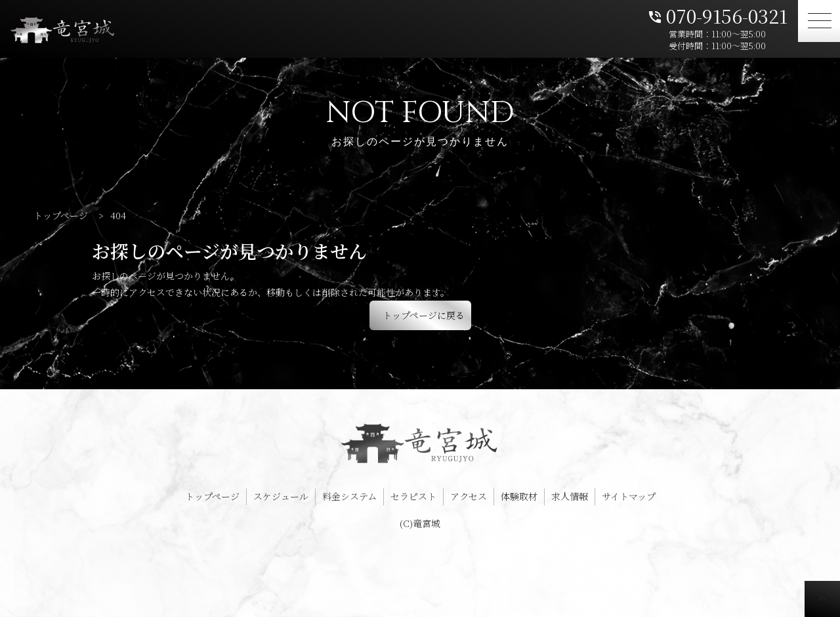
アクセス (469, 496)
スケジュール (281, 496)
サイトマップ (629, 496)
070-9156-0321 (717, 15)
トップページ (212, 496)
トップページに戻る (424, 315)
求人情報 (570, 496)
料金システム (349, 496)
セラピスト (413, 496)
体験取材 (519, 496)
